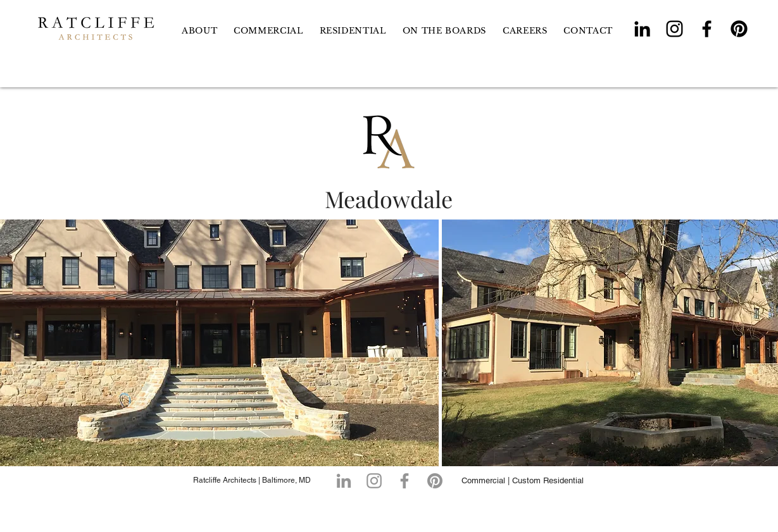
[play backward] (16, 343)
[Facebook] (707, 29)
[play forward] (762, 343)
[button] (353, 31)
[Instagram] (674, 29)
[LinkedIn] (642, 29)
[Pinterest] (739, 29)
